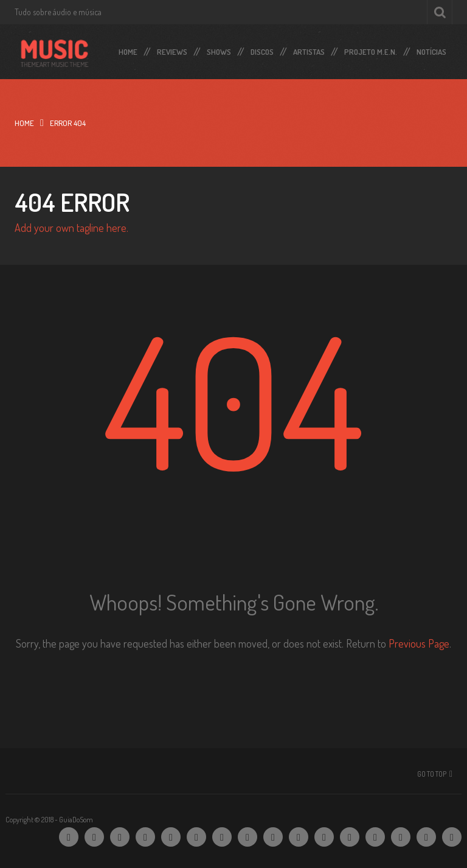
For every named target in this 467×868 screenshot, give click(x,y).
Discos (262, 49)
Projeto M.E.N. (371, 49)
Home (128, 49)
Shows (219, 49)
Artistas (309, 49)
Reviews (172, 49)
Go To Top (432, 774)
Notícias (431, 49)
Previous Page (419, 643)
